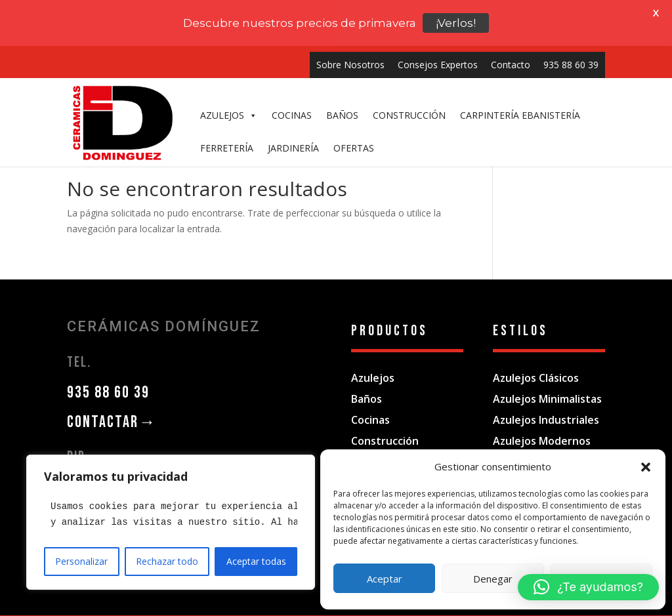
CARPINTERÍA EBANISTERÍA (520, 69)
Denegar (493, 579)
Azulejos (373, 358)
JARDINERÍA (293, 102)
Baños (367, 379)
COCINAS (292, 69)
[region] (171, 522)
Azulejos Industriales (546, 400)
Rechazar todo (167, 561)
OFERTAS (354, 102)
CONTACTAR (112, 402)
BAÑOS (342, 69)
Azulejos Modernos (542, 421)
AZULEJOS (229, 70)
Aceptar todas (256, 561)
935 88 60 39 (108, 372)
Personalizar (81, 561)
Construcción (385, 421)
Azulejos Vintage (536, 441)
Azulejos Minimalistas (547, 379)
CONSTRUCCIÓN (409, 69)
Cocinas (370, 400)
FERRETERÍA (227, 102)
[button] (646, 467)
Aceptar (385, 579)
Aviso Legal (245, 605)
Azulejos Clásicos (536, 358)
